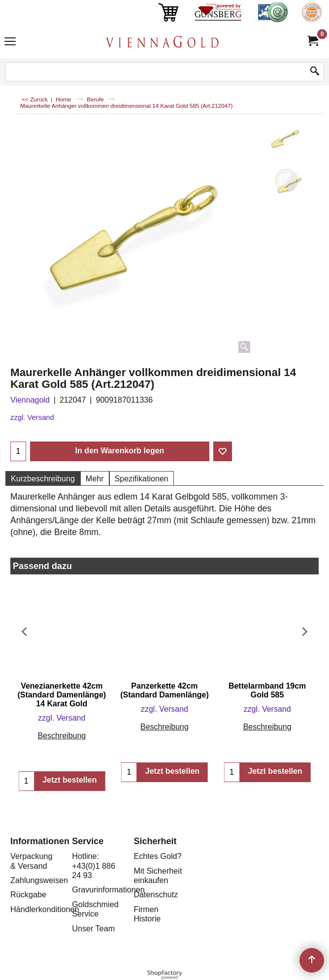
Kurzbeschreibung (43, 478)
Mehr (95, 478)
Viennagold (30, 400)
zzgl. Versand (32, 417)
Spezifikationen (142, 478)
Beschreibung (62, 736)
